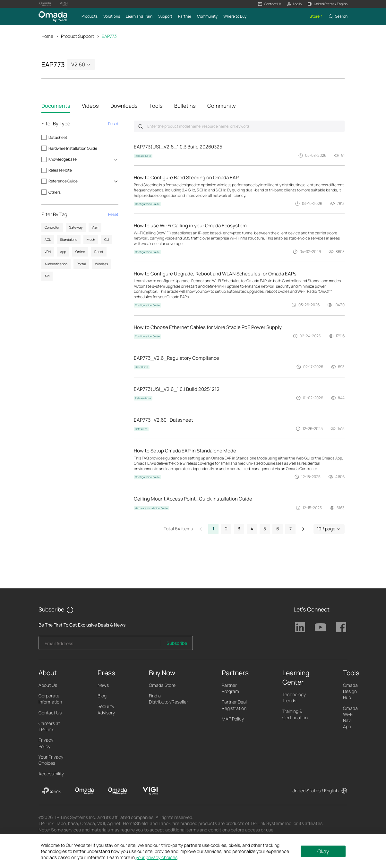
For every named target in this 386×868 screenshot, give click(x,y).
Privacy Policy (46, 743)
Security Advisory (106, 709)
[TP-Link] (51, 791)
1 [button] (213, 529)
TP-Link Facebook (341, 627)
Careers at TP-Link (49, 726)
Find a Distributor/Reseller (168, 699)
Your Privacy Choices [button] (51, 760)
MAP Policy (233, 719)
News (103, 685)
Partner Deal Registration (234, 705)
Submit (141, 126)
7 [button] (291, 529)
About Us (48, 685)
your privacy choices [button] (157, 857)
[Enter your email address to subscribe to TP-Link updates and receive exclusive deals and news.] (100, 645)
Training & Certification (295, 714)
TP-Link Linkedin (300, 627)
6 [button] (278, 529)
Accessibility (51, 774)
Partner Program (230, 688)
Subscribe (177, 643)
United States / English (315, 791)
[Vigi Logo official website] (64, 4)
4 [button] (252, 529)
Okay (323, 851)
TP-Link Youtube (321, 627)
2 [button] (226, 529)
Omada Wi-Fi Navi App (350, 717)
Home (47, 36)
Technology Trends (294, 697)
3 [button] (239, 529)
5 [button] (265, 529)
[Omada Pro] (117, 791)
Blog (102, 696)
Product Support (77, 36)
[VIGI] (150, 791)
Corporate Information (50, 699)
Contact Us (50, 713)
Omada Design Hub (350, 691)
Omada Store (162, 685)
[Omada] (84, 791)
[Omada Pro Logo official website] (45, 4)
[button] (269, 4)
